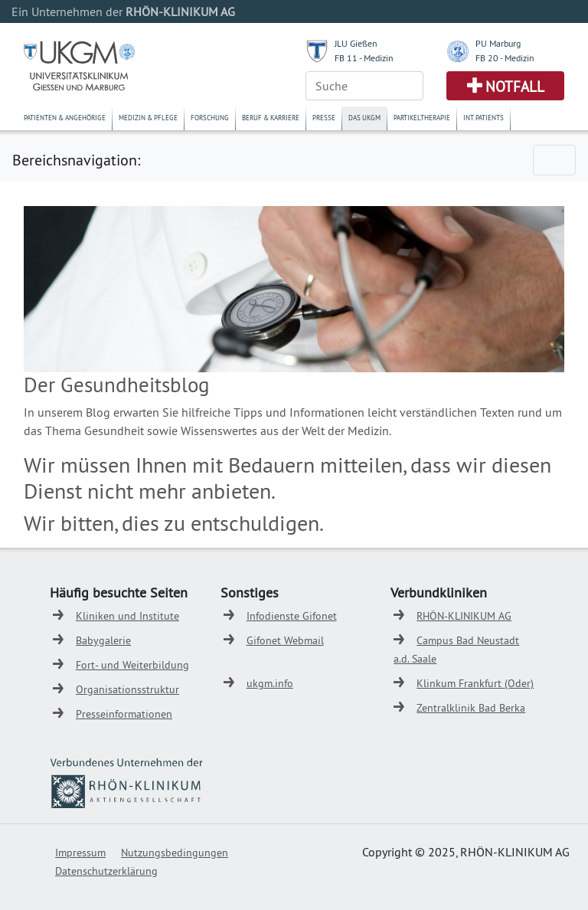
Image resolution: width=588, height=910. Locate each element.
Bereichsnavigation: (76, 160)
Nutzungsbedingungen (175, 853)
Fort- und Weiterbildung (132, 665)
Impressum (80, 853)
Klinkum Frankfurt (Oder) (475, 683)
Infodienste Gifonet (292, 616)
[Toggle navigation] (554, 160)
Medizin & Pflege (148, 118)
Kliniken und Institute (127, 616)
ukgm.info (270, 683)
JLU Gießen (356, 43)
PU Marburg (498, 43)
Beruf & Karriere (271, 118)
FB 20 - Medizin (505, 58)
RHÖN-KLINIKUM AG (464, 616)
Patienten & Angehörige (65, 118)
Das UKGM (364, 118)
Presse (324, 118)
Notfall (515, 87)
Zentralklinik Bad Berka (471, 708)
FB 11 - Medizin (364, 58)
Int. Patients (483, 118)
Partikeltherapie (422, 118)
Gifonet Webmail (285, 640)
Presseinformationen (124, 714)
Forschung (210, 118)
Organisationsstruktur (127, 689)
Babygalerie (103, 640)
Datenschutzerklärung (106, 871)
